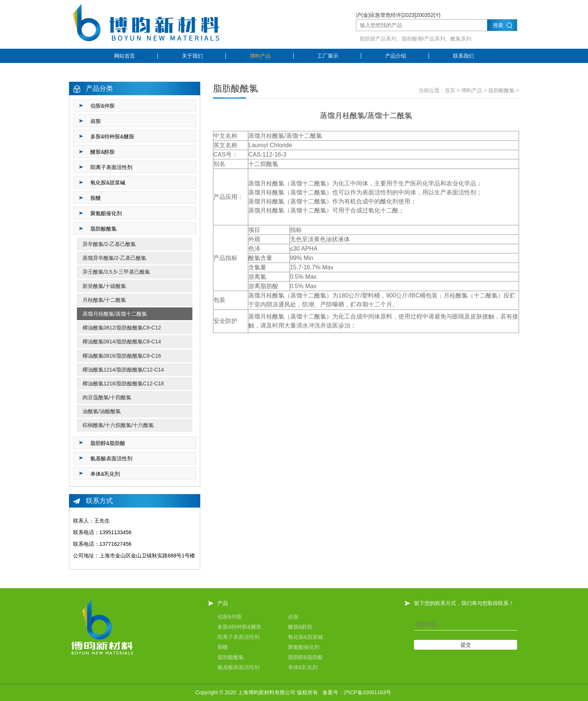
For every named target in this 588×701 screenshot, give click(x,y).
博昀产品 (260, 56)
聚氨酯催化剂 (304, 647)
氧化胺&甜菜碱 (305, 637)
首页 (450, 90)
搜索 (498, 25)
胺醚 (223, 647)
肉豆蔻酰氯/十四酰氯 (107, 397)
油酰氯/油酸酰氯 (102, 411)
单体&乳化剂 (303, 667)
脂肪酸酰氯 (501, 90)
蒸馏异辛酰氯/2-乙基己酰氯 (114, 258)
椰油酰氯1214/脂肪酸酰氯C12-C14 (123, 370)
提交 (466, 645)
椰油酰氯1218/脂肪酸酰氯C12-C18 (123, 383)
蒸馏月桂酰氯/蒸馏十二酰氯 (115, 314)
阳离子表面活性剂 (238, 637)
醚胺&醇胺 (300, 627)
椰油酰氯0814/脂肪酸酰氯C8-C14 (122, 342)
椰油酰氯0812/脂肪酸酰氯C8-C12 (122, 328)
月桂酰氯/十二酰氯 (104, 300)
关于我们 (192, 56)
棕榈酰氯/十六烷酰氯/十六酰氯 (118, 425)
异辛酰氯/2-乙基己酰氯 (109, 244)
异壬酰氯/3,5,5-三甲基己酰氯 (116, 272)
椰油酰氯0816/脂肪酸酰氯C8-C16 (122, 356)
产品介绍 (396, 56)
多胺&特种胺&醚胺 (239, 627)
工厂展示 (328, 56)
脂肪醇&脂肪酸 (305, 657)
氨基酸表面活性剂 (238, 667)
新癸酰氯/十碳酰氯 (104, 286)
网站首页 (124, 56)
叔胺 (293, 617)
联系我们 (463, 56)
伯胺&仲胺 (230, 617)
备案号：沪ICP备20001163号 (357, 692)
